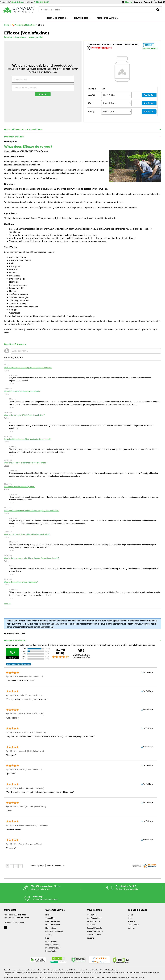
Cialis (130, 908)
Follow (6, 370)
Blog (47, 928)
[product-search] (158, 10)
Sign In (127, 2)
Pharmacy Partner (53, 938)
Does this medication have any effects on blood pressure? (28, 368)
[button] (10, 384)
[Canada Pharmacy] (19, 10)
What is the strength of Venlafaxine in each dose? (24, 415)
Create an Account (143, 2)
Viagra (131, 905)
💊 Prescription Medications (24, 25)
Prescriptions (92, 905)
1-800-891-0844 (19, 905)
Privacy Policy (122, 977)
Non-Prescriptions (94, 908)
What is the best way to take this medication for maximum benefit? (32, 558)
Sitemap (49, 924)
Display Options (37, 866)
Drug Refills (91, 914)
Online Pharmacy (94, 924)
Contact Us (50, 908)
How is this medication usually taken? (20, 487)
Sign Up (43, 94)
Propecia (132, 911)
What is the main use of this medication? (21, 582)
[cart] (160, 2)
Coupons (90, 928)
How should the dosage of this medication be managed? (27, 439)
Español (79, 977)
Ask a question (36, 37)
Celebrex (131, 918)
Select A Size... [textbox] (109, 95)
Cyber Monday (51, 931)
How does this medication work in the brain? (22, 391)
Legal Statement (105, 977)
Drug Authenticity (52, 934)
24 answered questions (15, 37)
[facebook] (6, 917)
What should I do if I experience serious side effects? (26, 463)
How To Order (51, 918)
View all (7, 604)
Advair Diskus (133, 914)
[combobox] (116, 95)
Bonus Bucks (51, 941)
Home (7, 25)
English (90, 977)
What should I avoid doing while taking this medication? (27, 534)
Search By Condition (95, 921)
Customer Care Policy (54, 921)
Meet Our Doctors (53, 911)
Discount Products (94, 918)
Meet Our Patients (53, 914)
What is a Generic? (150, 48)
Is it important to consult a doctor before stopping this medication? (32, 511)
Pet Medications (93, 911)
